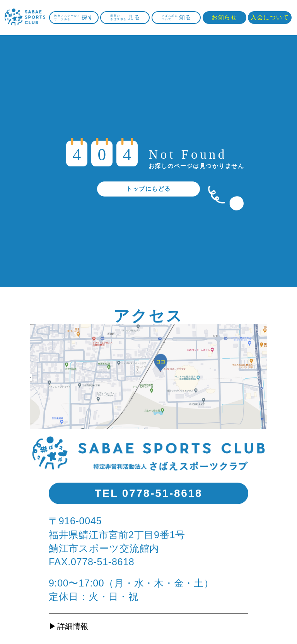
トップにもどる (148, 189)
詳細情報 (73, 626)
